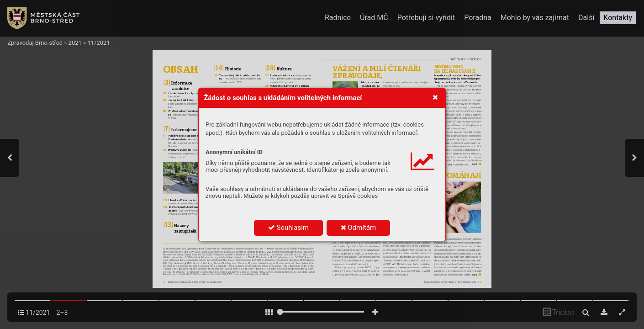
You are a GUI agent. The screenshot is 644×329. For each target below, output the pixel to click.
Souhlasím (288, 228)
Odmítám (359, 228)
